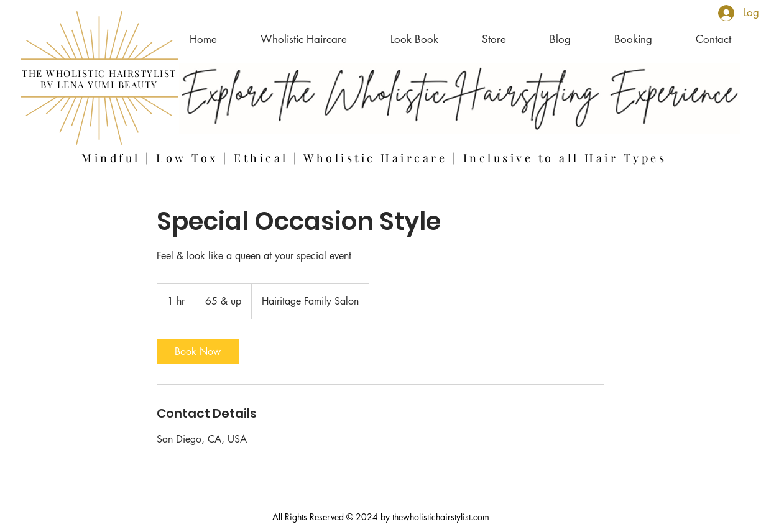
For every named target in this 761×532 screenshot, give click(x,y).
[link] (198, 352)
